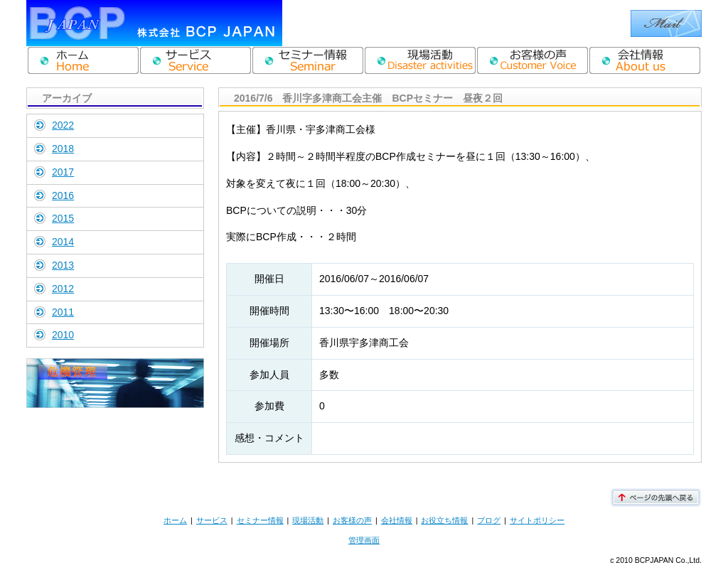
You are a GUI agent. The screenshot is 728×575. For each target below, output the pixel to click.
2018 (63, 149)
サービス (212, 520)
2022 (63, 125)
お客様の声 (352, 520)
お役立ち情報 (444, 520)
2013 (63, 265)
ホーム (175, 520)
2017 (63, 172)
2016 (63, 195)
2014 (63, 242)
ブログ (489, 520)
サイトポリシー (537, 520)
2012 (63, 289)
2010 (63, 335)
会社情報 (397, 520)
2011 (63, 312)
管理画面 (364, 540)
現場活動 (308, 520)
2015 (63, 218)
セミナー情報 (260, 520)
